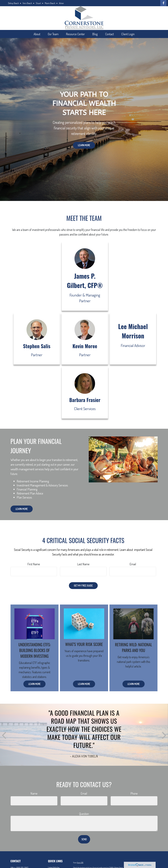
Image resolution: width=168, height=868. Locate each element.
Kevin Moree (85, 346)
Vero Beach (27, 3)
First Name (34, 564)
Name (34, 793)
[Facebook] (163, 3)
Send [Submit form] (84, 839)
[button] (37, 34)
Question (84, 814)
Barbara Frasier (85, 400)
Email (133, 564)
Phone (134, 793)
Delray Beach (13, 3)
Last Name (83, 564)
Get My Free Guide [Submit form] (83, 586)
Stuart (38, 3)
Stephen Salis (37, 346)
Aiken (61, 3)
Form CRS (80, 863)
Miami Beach (50, 3)
